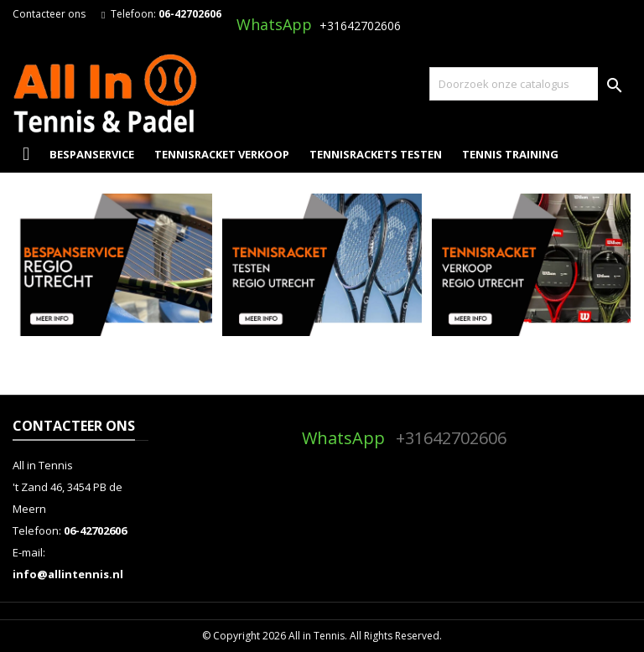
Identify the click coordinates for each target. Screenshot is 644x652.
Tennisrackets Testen (376, 154)
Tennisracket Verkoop (222, 154)
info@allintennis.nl (68, 574)
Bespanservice (92, 154)
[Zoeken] (530, 84)
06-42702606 (190, 14)
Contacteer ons (49, 14)
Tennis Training (510, 154)
